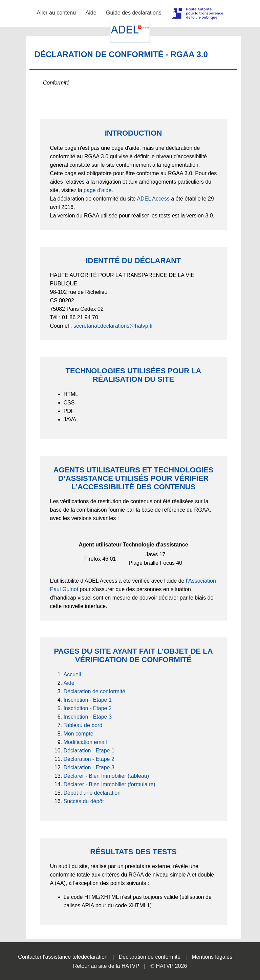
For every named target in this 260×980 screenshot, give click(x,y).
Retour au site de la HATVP (106, 966)
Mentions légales (212, 957)
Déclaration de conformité (94, 691)
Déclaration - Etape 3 (89, 767)
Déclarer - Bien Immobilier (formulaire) (110, 784)
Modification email (85, 742)
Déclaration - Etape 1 (89, 751)
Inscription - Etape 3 (88, 717)
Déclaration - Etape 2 (89, 759)
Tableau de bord (83, 725)
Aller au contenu (56, 13)
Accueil (72, 674)
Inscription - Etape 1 (88, 700)
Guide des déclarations (134, 13)
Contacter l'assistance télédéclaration (63, 957)
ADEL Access (153, 199)
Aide (91, 13)
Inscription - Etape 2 (88, 708)
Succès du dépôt (84, 801)
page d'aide (97, 190)
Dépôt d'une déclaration (92, 793)
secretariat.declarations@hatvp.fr (113, 326)
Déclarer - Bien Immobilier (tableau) (106, 776)
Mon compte (79, 734)
